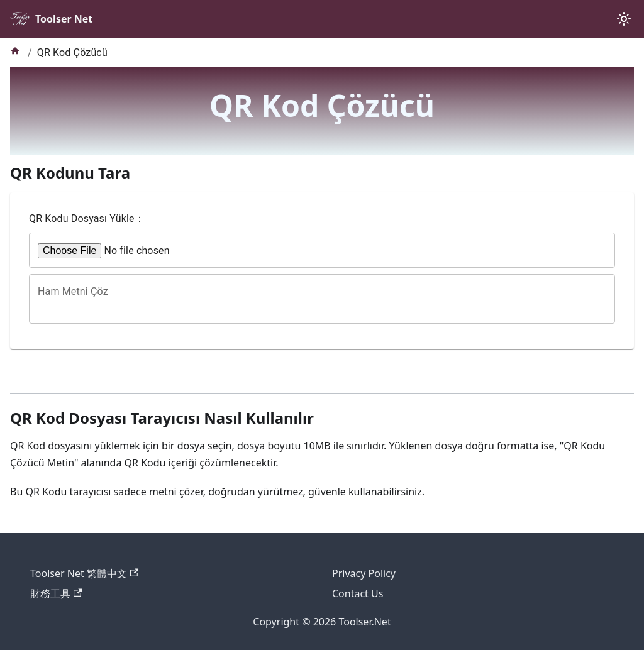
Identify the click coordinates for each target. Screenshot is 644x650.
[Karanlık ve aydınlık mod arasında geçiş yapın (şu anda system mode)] (624, 19)
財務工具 (56, 593)
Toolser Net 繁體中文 (84, 573)
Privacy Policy (364, 573)
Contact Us (358, 593)
